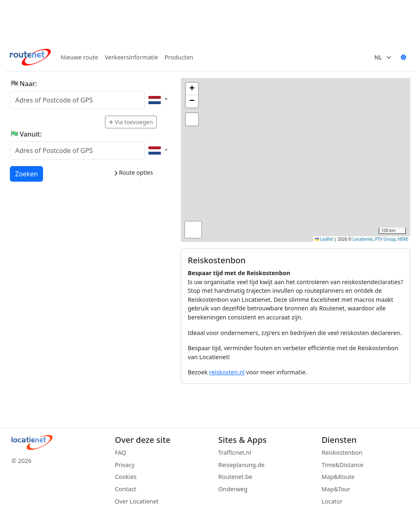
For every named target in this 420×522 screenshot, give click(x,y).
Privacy (125, 465)
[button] (192, 89)
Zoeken (27, 173)
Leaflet (324, 239)
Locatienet (363, 239)
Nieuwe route (79, 57)
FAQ (120, 452)
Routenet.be (235, 477)
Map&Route (338, 477)
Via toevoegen (131, 122)
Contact (126, 489)
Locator (332, 501)
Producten (179, 57)
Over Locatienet (137, 501)
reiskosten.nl (227, 372)
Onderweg (233, 489)
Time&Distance (342, 465)
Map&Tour (336, 489)
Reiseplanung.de (241, 465)
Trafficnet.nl (235, 452)
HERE (403, 239)
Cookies (126, 477)
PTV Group (386, 239)
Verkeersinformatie (131, 57)
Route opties (134, 172)
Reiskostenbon (342, 452)
